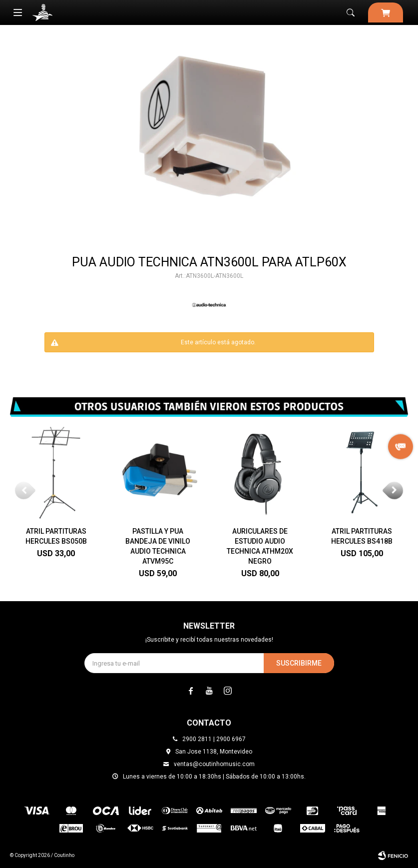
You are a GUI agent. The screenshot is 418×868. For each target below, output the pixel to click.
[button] (394, 490)
